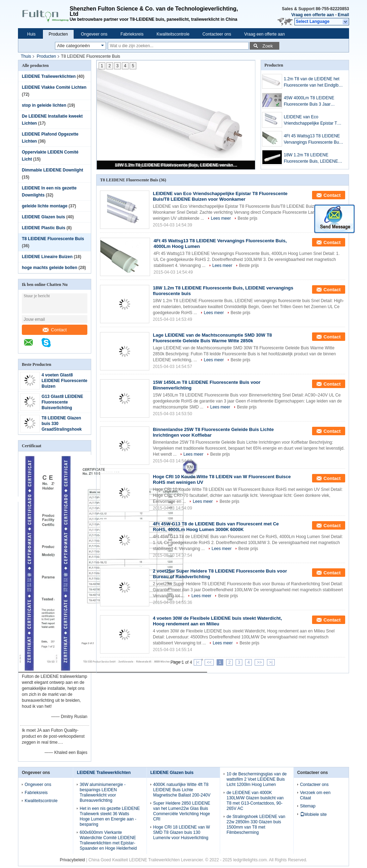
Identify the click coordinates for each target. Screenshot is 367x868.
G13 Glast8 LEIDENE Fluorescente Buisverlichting (62, 402)
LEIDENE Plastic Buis (43, 228)
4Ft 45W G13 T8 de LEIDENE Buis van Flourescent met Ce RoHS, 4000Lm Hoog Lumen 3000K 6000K (216, 527)
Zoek (268, 46)
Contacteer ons (217, 34)
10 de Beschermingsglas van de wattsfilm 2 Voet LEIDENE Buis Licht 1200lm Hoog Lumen (257, 779)
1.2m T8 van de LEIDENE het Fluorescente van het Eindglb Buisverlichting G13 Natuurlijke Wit (313, 82)
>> (259, 662)
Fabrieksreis (132, 34)
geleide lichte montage (45, 206)
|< (198, 662)
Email (343, 15)
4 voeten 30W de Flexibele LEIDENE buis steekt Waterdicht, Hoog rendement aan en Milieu (217, 621)
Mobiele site (313, 814)
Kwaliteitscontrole (173, 34)
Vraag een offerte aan (313, 15)
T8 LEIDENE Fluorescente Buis (53, 239)
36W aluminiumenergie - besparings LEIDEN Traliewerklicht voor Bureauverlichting (102, 792)
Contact (55, 330)
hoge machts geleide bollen (49, 268)
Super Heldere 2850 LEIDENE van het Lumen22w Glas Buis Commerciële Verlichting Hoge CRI (182, 811)
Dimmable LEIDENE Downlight (52, 170)
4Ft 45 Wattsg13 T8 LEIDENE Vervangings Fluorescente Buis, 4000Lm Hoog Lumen (314, 139)
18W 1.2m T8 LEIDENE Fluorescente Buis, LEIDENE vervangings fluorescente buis (176, 165)
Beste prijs (248, 218)
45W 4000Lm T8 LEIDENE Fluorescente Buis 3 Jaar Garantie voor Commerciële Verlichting (310, 101)
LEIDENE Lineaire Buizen (47, 257)
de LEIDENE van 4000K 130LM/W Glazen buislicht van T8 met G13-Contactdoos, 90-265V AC (255, 801)
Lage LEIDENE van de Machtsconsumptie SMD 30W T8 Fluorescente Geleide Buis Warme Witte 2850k (212, 338)
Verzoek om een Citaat (315, 795)
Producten (58, 34)
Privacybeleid (72, 860)
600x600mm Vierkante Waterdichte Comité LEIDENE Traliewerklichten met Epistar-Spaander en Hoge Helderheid (108, 840)
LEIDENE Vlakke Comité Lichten (54, 87)
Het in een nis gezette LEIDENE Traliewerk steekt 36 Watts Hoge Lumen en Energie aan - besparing (110, 816)
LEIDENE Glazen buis (43, 217)
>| (271, 662)
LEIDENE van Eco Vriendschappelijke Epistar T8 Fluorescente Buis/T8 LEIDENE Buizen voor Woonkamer (313, 120)
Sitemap (308, 806)
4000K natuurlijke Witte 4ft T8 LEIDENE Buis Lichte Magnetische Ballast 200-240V (182, 790)
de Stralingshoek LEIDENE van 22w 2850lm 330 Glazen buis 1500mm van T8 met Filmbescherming (256, 825)
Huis (31, 34)
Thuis (26, 56)
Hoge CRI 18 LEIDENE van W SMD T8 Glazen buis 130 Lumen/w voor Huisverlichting (182, 832)
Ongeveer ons (94, 34)
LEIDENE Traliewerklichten (49, 76)
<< (209, 662)
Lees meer (221, 218)
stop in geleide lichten (44, 105)
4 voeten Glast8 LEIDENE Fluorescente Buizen (64, 381)
